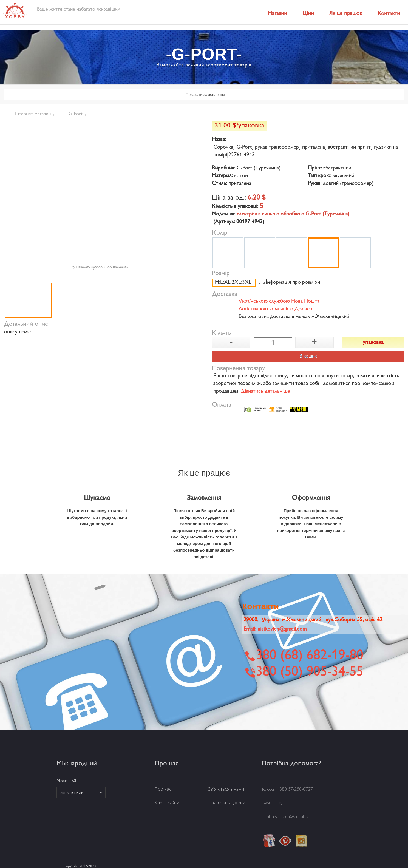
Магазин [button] (277, 14)
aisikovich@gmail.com (292, 816)
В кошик (308, 356)
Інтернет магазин (33, 114)
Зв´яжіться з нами (226, 789)
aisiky (277, 803)
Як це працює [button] (346, 14)
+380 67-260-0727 (295, 789)
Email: (275, 629)
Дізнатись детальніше (265, 392)
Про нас (163, 789)
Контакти (389, 14)
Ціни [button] (308, 14)
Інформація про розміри (293, 283)
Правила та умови (227, 803)
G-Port (76, 114)
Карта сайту (167, 803)
